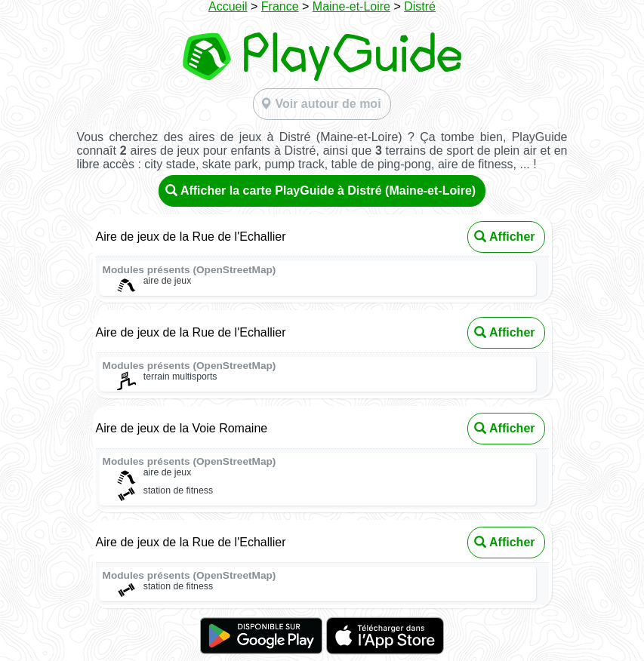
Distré (420, 6)
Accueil (228, 6)
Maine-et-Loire (351, 6)
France (280, 6)
